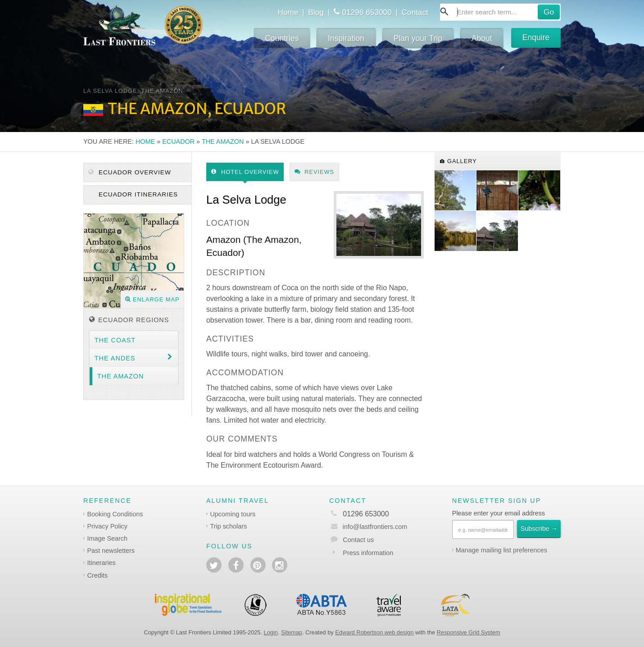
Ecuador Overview (130, 172)
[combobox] (500, 12)
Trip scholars (228, 526)
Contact (415, 12)
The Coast (115, 340)
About (482, 38)
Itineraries (101, 563)
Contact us (358, 540)
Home (288, 12)
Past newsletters (111, 551)
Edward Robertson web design (374, 632)
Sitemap (292, 632)
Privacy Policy (107, 526)
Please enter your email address (499, 513)
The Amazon (223, 141)
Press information (368, 553)
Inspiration (346, 38)
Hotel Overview (245, 172)
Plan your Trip (418, 38)
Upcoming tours (233, 514)
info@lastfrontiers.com (368, 527)
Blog (316, 12)
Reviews (315, 172)
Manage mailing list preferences (501, 550)
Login (271, 632)
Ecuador (178, 141)
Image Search (107, 538)
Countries (282, 38)
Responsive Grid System (469, 632)
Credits (97, 575)
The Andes (115, 358)
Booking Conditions (115, 514)
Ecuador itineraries (137, 194)
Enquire (536, 37)
